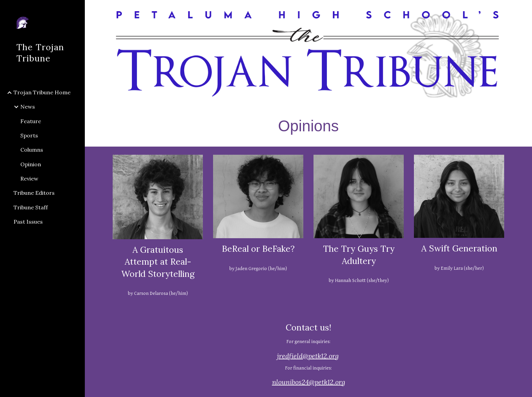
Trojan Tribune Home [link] (42, 92)
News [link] (28, 107)
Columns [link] (32, 150)
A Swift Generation (459, 248)
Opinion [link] (31, 164)
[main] (308, 126)
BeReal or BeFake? (258, 249)
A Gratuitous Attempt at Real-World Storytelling (158, 262)
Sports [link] (29, 135)
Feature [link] (31, 121)
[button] (524, 10)
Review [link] (29, 178)
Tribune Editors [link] (34, 193)
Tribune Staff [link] (31, 207)
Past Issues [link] (28, 222)
